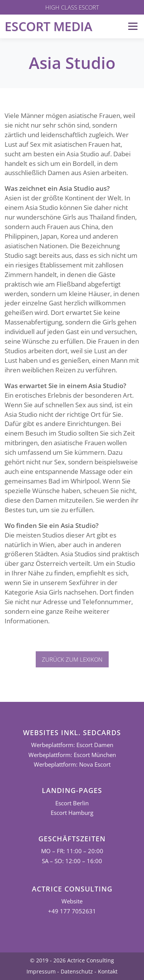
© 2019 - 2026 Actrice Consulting (72, 960)
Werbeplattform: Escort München (72, 755)
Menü (133, 26)
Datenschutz (77, 971)
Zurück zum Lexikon (72, 659)
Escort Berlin (72, 803)
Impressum (41, 971)
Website (72, 901)
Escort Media (48, 26)
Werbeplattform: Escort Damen (72, 745)
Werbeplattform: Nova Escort (72, 764)
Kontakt (108, 971)
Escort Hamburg (72, 813)
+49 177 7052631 (72, 911)
